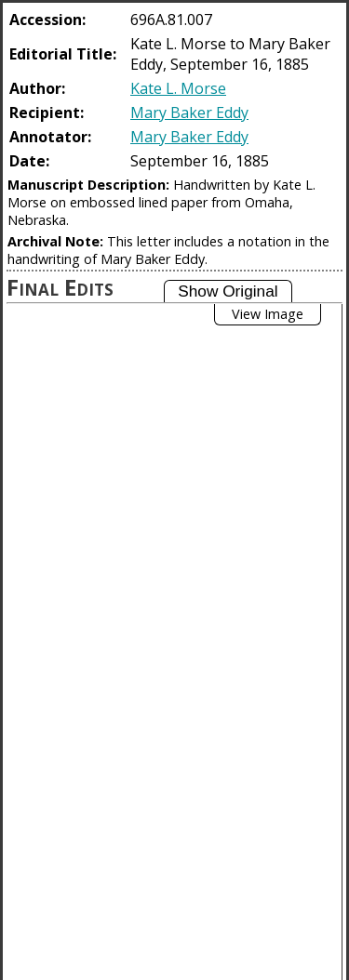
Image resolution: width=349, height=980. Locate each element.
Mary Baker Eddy (189, 113)
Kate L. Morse (178, 88)
